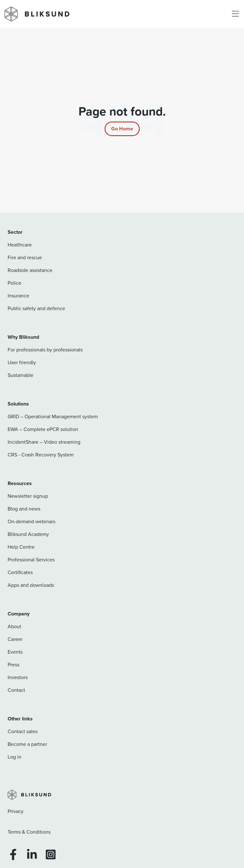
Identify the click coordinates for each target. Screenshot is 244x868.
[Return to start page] (122, 129)
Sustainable (20, 375)
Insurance (18, 296)
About (14, 626)
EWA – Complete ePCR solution (43, 429)
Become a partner (27, 744)
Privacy (16, 811)
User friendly (22, 362)
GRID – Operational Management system (53, 417)
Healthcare (20, 245)
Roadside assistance (30, 270)
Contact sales (23, 731)
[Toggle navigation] (235, 14)
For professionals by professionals (45, 350)
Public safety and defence (36, 308)
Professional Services (31, 560)
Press (14, 665)
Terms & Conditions (29, 832)
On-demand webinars (31, 521)
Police (14, 283)
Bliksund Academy (28, 534)
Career (15, 639)
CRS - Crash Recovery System (41, 455)
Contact (16, 690)
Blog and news (24, 509)
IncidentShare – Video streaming (44, 442)
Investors (18, 677)
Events (15, 652)
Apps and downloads (31, 585)
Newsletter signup (28, 496)
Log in (14, 757)
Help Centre (21, 547)
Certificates (20, 572)
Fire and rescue (25, 257)
